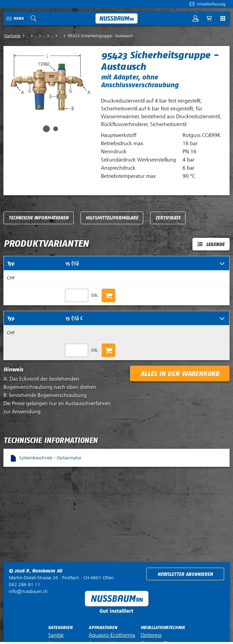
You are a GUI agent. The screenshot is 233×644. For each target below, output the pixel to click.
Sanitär (56, 635)
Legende (215, 244)
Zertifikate (168, 218)
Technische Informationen (39, 218)
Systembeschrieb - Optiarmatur (50, 458)
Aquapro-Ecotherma (112, 635)
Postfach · (61, 578)
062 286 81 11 (25, 585)
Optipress (151, 635)
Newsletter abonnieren (185, 574)
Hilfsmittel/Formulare (112, 218)
